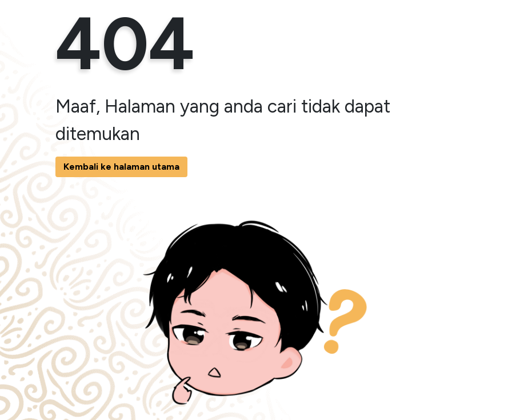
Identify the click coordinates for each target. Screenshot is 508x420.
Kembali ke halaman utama (121, 167)
